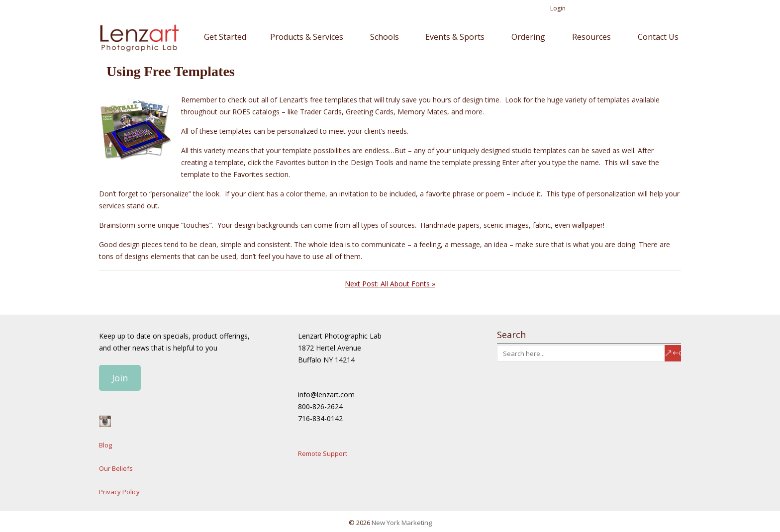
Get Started (225, 37)
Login (558, 8)
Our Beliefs (116, 468)
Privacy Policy (119, 492)
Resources (591, 37)
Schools (385, 37)
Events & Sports (455, 37)
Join (120, 378)
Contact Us (658, 37)
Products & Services (307, 37)
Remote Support (323, 453)
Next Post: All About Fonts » (390, 284)
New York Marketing (402, 523)
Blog (105, 445)
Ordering (528, 37)
